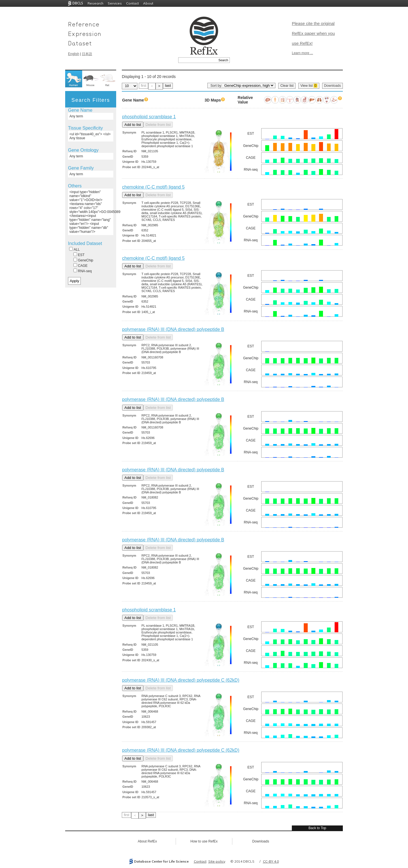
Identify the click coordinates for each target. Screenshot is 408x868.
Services (115, 3)
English (74, 54)
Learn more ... (302, 53)
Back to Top (317, 828)
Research (95, 3)
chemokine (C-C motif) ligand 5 (153, 187)
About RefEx (147, 841)
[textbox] (198, 60)
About (148, 3)
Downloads (332, 86)
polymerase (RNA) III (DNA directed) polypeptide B (173, 329)
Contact (132, 3)
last (168, 86)
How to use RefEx (204, 841)
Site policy (217, 861)
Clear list (287, 86)
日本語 (87, 54)
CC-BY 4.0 (271, 861)
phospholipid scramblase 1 (149, 117)
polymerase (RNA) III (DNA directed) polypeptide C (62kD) (181, 680)
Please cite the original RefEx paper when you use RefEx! (313, 33)
